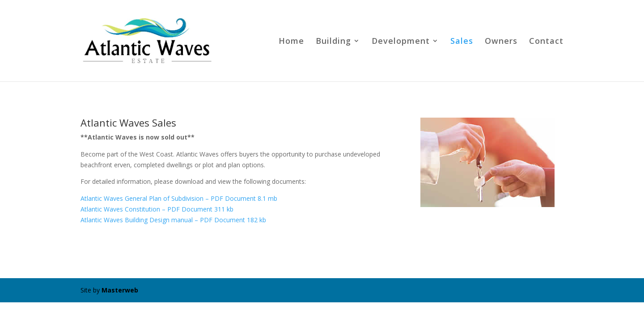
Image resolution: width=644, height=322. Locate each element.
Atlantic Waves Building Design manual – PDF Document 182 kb (173, 220)
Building (333, 42)
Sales (462, 42)
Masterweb (120, 290)
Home (291, 42)
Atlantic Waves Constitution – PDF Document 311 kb (157, 209)
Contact (546, 42)
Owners (501, 42)
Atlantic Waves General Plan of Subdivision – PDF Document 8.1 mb (179, 198)
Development (401, 42)
